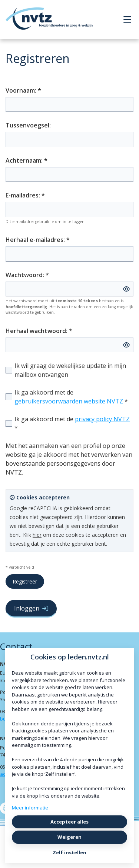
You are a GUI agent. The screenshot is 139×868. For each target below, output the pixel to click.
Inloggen (31, 608)
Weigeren (69, 837)
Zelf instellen (69, 852)
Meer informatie (30, 808)
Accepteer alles (69, 822)
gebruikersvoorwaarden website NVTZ (69, 401)
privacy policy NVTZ (102, 419)
